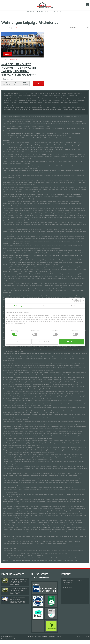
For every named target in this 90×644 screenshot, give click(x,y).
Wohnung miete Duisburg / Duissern (17, 145)
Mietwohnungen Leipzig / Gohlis (75, 274)
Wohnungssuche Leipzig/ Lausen (11, 469)
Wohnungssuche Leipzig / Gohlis (73, 276)
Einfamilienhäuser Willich (10, 548)
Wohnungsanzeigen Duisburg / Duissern (74, 145)
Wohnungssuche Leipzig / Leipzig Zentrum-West (15, 396)
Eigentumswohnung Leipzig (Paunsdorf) (34, 215)
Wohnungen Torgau (51, 541)
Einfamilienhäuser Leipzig (73, 213)
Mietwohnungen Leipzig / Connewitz (43, 260)
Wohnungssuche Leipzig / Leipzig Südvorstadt (67, 347)
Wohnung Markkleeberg (27, 483)
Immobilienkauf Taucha (58, 532)
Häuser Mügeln (22, 494)
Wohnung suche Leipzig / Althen (75, 222)
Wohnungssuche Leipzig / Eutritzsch (48, 269)
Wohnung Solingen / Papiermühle (74, 523)
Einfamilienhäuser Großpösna (31, 168)
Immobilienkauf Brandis (70, 128)
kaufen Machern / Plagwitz (50, 473)
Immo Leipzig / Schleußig (10, 455)
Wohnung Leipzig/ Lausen (45, 469)
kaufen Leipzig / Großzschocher (11, 290)
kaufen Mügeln (30, 494)
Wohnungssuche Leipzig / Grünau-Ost (57, 297)
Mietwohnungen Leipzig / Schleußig (42, 455)
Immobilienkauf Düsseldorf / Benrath (45, 159)
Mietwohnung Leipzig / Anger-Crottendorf (74, 236)
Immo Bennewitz (8, 117)
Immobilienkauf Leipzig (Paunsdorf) (34, 220)
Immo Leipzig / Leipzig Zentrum (11, 354)
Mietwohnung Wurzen (41, 551)
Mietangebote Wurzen (17, 551)
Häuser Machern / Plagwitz (36, 473)
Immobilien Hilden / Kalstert (28, 185)
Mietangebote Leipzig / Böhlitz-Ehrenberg (31, 250)
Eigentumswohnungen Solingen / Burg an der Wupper (17, 511)
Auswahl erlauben (45, 342)
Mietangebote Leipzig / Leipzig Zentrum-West (33, 391)
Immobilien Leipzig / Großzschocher (62, 290)
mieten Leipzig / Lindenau (15, 405)
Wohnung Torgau (35, 544)
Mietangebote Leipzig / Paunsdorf (66, 431)
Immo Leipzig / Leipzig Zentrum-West (13, 391)
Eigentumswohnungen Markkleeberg (12, 478)
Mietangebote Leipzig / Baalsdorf (24, 246)
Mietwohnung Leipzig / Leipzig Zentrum (70, 354)
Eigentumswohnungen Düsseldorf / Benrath (14, 154)
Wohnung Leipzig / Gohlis (28, 279)
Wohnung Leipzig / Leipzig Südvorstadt (37, 349)
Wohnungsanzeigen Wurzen (23, 553)
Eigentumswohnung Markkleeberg (30, 478)
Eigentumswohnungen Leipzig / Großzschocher (15, 283)
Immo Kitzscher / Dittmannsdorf (11, 201)
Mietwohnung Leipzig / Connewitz (61, 260)
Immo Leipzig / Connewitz (10, 260)
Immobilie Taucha (28, 532)
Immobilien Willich (46, 546)
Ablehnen (19, 342)
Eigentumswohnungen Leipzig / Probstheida (14, 448)
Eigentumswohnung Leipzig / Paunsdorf (34, 431)
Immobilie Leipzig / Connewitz (35, 265)
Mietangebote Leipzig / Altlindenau (26, 229)
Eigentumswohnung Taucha (26, 527)
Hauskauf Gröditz (59, 175)
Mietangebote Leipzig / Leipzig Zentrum (29, 354)
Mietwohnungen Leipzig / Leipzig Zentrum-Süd (55, 382)
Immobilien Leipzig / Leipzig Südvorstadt (13, 351)
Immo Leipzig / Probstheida (53, 448)
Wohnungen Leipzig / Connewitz (77, 260)
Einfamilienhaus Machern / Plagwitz (49, 476)
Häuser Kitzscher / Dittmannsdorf (44, 201)
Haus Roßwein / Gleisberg (44, 499)
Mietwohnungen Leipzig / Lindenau (41, 401)
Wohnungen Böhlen (51, 133)
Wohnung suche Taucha (32, 530)
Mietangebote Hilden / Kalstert (23, 180)
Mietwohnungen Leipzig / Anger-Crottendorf (52, 236)
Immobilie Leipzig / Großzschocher (44, 290)
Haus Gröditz (14, 175)
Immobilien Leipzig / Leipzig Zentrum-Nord (42, 370)
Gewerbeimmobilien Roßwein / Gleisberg (13, 499)
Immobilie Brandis (40, 128)
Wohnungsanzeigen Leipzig (58, 211)
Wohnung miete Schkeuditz (72, 506)
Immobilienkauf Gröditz (69, 175)
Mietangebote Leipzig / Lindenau (24, 401)
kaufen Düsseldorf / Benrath (77, 157)
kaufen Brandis (31, 128)
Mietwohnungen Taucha (58, 527)
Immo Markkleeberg (44, 478)
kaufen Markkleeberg (38, 483)
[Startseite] (45, 5)
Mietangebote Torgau (16, 541)
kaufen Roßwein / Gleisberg (72, 499)
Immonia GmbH (13, 639)
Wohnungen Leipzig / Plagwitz (72, 440)
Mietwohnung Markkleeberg (10, 480)
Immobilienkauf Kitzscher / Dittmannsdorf (58, 204)
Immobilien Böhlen (62, 135)
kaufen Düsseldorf (48, 150)
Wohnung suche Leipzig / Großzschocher (13, 288)
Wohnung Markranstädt (42, 490)
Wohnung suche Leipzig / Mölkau (77, 415)
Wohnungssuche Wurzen (10, 553)
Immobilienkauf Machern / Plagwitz (31, 476)
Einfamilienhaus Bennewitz (16, 119)
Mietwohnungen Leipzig (57, 208)
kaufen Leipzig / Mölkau (59, 417)
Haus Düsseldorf (29, 150)
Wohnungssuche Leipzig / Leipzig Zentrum (69, 356)
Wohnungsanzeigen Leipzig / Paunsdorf (32, 436)
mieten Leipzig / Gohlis (52, 279)
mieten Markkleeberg (50, 483)
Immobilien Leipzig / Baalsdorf (16, 248)
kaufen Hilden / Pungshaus (71, 189)
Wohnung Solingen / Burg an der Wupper (18, 516)
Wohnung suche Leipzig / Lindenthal (31, 410)
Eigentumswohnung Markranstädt (30, 487)
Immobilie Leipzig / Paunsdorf (11, 438)
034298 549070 (30, 12)
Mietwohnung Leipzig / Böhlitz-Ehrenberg (73, 250)
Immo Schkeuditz (8, 506)
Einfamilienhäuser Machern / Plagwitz (68, 476)
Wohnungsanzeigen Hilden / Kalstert (55, 182)
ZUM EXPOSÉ (38, 84)
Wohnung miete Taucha (20, 530)
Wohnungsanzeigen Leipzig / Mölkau (29, 417)
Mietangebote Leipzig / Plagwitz (23, 440)
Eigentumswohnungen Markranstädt (12, 487)
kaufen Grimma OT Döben (56, 161)
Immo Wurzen (7, 551)
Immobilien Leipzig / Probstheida (28, 452)
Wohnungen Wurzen (52, 551)
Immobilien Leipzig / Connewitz (50, 265)
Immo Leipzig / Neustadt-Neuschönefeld (13, 422)
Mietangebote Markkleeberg (57, 478)
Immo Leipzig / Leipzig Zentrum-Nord (13, 363)
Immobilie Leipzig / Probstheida (11, 452)
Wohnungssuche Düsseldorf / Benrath (23, 157)
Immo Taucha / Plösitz (9, 537)
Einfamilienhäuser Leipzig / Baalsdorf (51, 248)
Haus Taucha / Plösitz (20, 537)
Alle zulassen (71, 342)
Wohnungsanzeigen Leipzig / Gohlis (12, 279)
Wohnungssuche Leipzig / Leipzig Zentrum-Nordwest (26, 377)
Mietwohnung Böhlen (40, 133)
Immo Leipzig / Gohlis (46, 274)
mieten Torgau (43, 544)
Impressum (31, 636)
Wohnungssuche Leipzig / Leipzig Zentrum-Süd (15, 387)
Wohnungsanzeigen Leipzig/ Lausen (29, 469)
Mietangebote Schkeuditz (19, 506)
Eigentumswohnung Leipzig (26, 208)
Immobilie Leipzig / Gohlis (65, 279)
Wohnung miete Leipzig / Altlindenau (19, 232)
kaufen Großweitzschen (45, 171)
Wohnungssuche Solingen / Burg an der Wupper (50, 513)
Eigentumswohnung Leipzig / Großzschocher (38, 283)
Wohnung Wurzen (35, 553)
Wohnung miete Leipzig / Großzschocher (72, 286)
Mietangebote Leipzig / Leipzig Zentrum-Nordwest (37, 372)
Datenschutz (52, 636)
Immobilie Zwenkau (61, 560)
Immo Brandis (7, 128)
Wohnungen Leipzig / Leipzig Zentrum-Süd (21, 384)
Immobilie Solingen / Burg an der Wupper (58, 516)
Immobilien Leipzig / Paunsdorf (26, 438)
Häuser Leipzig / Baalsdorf (52, 246)
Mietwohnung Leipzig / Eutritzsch (60, 267)
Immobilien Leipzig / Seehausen (11, 464)
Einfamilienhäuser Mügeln (14, 497)
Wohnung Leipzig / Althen (45, 225)
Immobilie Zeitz (20, 555)
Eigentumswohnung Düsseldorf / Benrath (36, 154)
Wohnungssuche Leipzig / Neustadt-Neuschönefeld (24, 426)
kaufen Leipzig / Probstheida (77, 450)
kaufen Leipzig (11, 213)
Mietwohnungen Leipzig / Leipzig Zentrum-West (57, 391)
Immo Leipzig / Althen (46, 222)
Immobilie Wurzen (53, 553)
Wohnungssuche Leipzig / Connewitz (49, 262)
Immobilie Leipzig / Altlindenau (41, 234)
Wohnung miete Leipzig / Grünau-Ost (19, 297)
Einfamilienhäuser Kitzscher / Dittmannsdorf (22, 206)
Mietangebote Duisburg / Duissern (26, 143)
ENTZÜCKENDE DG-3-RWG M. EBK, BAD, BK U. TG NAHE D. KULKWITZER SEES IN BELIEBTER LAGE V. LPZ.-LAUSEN (18, 583)
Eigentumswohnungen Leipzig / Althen (13, 222)
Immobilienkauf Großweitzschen (20, 173)
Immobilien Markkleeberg (74, 483)
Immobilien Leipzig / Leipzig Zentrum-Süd (41, 389)
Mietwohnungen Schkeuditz (33, 506)
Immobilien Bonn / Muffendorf (45, 126)
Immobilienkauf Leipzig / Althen (15, 227)
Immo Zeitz (6, 555)
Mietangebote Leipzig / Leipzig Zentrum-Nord (33, 363)
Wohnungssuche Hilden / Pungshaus (19, 189)
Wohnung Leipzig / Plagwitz (75, 443)
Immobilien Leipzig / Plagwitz (33, 445)
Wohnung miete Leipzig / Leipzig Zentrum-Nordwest (55, 375)
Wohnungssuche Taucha (45, 530)
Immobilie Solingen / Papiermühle (27, 525)
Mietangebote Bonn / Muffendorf (25, 121)
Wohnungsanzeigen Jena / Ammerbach (38, 196)
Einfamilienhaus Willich (78, 546)
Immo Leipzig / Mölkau (47, 415)
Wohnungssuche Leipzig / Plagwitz (41, 443)
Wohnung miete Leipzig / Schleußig (12, 457)
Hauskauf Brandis (59, 128)
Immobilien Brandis (49, 128)
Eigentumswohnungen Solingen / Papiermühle (15, 520)
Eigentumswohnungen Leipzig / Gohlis (13, 274)
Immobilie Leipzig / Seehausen (77, 462)
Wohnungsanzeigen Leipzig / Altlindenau (76, 232)
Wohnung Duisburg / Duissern (11, 147)
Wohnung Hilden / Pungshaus (56, 189)
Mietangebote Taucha (46, 527)
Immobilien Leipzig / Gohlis (78, 279)
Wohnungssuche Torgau (9, 544)
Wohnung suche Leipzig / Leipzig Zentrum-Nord (69, 365)
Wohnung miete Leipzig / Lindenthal (12, 410)
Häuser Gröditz (22, 175)
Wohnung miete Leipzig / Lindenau (12, 403)
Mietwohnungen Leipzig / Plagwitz (40, 440)
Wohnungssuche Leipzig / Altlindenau (56, 232)
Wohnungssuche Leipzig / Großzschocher (34, 288)
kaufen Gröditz (30, 175)
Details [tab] (45, 306)
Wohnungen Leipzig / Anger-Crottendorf (13, 239)
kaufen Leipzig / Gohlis (40, 279)
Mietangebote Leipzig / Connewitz (25, 260)
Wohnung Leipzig (69, 211)
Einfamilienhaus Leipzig (60, 213)
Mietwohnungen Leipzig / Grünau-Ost (45, 295)
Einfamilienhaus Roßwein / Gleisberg (73, 501)
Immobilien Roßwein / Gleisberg (22, 501)
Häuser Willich (21, 546)
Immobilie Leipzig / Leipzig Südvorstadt (75, 349)
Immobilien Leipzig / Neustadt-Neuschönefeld (58, 429)
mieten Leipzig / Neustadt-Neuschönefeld (14, 429)
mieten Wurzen (44, 553)
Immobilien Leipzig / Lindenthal (50, 412)
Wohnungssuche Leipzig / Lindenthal (49, 410)
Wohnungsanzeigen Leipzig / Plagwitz (59, 443)
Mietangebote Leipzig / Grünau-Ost (26, 295)
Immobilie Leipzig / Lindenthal (35, 412)
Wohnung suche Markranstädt (71, 487)
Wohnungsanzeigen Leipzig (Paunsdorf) (38, 218)
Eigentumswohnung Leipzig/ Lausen (32, 466)
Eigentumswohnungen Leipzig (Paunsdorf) (14, 215)
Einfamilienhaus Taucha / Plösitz (32, 539)
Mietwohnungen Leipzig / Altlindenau (44, 229)
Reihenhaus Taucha (8, 530)
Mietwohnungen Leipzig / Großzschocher (14, 286)
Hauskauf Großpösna (71, 166)
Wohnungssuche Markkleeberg (70, 480)
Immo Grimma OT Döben (42, 161)
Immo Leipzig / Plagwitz (9, 440)
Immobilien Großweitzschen (72, 171)
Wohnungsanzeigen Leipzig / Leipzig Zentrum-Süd (39, 387)
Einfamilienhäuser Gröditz (14, 178)
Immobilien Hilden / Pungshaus (18, 192)
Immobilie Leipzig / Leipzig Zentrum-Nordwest (42, 379)
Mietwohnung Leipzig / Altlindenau (62, 229)
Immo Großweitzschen (9, 171)
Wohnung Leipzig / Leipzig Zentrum (35, 358)
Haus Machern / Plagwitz (23, 473)
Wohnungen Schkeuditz (59, 506)
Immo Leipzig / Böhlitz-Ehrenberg (12, 250)
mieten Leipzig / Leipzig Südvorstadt (56, 349)
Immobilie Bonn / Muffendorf (30, 126)
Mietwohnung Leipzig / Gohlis (11, 276)
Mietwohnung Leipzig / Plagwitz (56, 440)
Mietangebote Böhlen (16, 133)
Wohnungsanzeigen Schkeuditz (35, 509)
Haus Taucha (78, 530)
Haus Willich (14, 546)
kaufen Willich (29, 546)
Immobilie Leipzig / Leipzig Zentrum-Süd (20, 389)
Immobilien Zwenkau (72, 560)
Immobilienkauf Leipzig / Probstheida (45, 452)
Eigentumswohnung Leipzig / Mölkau (32, 415)
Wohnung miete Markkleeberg (39, 480)
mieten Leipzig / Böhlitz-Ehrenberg (60, 255)
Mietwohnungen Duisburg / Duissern (44, 143)
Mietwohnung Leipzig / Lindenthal (61, 408)
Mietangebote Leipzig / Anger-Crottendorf (31, 236)
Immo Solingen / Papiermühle (56, 520)
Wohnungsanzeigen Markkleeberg (12, 483)
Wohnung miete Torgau (62, 541)
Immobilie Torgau (52, 544)
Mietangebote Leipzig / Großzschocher (75, 283)
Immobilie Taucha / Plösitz (57, 537)
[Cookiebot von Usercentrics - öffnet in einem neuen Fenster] (73, 301)
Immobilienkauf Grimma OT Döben (22, 164)
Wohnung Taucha (70, 530)
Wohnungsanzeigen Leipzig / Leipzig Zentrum (15, 358)
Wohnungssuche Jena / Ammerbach (19, 196)
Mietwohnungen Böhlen (28, 133)
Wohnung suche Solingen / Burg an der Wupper (26, 513)
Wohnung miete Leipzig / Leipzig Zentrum (26, 356)
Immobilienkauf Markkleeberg (11, 485)
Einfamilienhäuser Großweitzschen (54, 173)
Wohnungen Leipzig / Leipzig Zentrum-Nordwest (29, 375)
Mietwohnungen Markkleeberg (72, 478)
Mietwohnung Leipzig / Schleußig (59, 455)
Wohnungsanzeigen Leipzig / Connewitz (68, 262)
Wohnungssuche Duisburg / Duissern (55, 145)
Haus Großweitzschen (21, 171)
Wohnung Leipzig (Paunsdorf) (55, 218)
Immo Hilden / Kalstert (9, 180)
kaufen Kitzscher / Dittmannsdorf (61, 201)
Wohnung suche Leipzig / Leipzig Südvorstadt (44, 347)
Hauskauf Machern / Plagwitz (15, 476)
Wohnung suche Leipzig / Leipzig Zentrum (47, 356)
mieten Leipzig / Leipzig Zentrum (52, 358)
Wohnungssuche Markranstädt (11, 490)
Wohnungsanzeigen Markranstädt (28, 490)
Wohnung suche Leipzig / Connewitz (31, 262)
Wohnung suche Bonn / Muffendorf (30, 124)
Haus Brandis (15, 128)
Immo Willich (7, 546)
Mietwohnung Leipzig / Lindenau (59, 401)
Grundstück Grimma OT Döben (28, 161)
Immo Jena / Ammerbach (50, 194)
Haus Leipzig (77, 211)
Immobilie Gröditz (39, 175)
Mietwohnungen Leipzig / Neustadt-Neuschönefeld (60, 422)
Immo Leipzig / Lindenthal (10, 408)
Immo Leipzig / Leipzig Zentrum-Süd (12, 382)
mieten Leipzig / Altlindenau (26, 234)
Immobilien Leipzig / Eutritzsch (45, 272)
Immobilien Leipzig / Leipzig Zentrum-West (42, 398)
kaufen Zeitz (13, 555)
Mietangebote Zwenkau (18, 558)
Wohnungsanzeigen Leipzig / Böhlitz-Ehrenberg (21, 255)
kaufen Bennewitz (35, 117)
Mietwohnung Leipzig (69, 208)
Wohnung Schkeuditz (48, 509)
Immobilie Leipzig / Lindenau (29, 405)
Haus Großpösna (17, 166)
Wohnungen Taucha (81, 527)
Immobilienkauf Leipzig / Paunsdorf (43, 438)
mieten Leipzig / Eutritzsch (15, 272)
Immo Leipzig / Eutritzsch (10, 267)
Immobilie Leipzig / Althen (70, 225)
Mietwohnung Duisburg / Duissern (62, 143)
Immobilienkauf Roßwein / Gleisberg (54, 501)
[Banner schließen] (83, 301)
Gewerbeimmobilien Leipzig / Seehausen (13, 462)
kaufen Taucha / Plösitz (44, 537)
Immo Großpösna (8, 166)
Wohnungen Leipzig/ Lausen (60, 466)
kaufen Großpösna (37, 166)
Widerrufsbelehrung (41, 636)
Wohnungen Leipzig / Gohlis (25, 276)
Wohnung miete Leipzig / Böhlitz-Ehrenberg (34, 253)
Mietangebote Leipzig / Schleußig (24, 455)
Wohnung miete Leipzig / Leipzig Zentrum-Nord (45, 365)
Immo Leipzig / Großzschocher (57, 283)
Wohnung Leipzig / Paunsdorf (49, 436)
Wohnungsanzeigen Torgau (23, 544)
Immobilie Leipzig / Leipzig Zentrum (70, 358)
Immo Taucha (37, 527)
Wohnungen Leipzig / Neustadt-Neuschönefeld (28, 424)
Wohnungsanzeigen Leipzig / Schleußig (67, 457)
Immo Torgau (7, 541)
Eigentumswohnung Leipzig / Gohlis (31, 274)
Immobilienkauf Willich (66, 546)
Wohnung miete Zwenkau (67, 558)
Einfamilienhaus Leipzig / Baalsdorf (33, 248)
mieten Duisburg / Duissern (26, 147)
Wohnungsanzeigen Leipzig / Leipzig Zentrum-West (40, 396)
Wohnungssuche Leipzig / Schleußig (48, 457)
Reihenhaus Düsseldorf (18, 150)
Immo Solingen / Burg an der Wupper (65, 511)
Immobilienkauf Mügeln (70, 494)
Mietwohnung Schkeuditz (46, 506)
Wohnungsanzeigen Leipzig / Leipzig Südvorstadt (15, 349)
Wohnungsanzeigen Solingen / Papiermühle (55, 523)
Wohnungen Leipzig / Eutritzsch (76, 267)
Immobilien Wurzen (63, 553)
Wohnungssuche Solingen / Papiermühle (34, 523)
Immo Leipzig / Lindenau (10, 401)
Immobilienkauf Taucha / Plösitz (16, 539)
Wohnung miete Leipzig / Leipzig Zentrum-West (45, 394)
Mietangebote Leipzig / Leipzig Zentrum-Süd (33, 382)
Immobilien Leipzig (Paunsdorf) (17, 220)
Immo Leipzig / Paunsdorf (51, 431)
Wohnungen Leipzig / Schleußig (76, 455)
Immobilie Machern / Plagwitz (64, 473)
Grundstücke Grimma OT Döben (11, 161)
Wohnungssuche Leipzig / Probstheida (24, 450)
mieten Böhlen (43, 135)
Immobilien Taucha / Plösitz (71, 537)
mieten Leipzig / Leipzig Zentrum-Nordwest (19, 379)
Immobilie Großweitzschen (58, 171)
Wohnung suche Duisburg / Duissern (36, 145)
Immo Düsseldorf (8, 150)
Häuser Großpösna (27, 166)
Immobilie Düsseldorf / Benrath (11, 159)
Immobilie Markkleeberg (62, 483)
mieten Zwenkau (52, 560)
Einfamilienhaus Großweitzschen (36, 173)
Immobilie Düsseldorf (59, 150)
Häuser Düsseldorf (38, 150)
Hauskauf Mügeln (59, 494)
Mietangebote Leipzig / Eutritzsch (25, 267)
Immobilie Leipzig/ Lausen (70, 469)
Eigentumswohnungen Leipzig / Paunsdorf (14, 431)
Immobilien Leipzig (37, 213)
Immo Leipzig (36, 208)
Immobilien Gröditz (49, 175)
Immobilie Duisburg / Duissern (41, 147)
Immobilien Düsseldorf (70, 150)
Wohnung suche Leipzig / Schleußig (30, 457)
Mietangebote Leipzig (46, 208)
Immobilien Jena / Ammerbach (17, 199)
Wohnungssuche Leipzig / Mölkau (12, 417)
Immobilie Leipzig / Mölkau (72, 417)
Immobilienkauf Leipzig (48, 213)
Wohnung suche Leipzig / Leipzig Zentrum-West (68, 394)
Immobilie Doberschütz (57, 138)
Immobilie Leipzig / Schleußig (29, 459)
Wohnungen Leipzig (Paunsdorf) (66, 215)
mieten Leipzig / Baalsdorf (65, 246)
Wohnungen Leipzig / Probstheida (69, 448)
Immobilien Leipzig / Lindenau (44, 405)
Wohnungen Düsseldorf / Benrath (69, 154)
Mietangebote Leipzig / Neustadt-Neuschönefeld (36, 422)
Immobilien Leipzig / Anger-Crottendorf (19, 243)
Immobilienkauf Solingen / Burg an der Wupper (20, 518)
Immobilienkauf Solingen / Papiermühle (64, 525)
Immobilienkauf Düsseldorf (16, 152)
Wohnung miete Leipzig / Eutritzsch (12, 269)
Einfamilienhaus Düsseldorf (30, 152)
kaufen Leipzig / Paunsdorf (64, 436)
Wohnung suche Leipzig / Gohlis (57, 276)
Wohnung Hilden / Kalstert (71, 182)
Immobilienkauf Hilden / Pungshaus (35, 192)
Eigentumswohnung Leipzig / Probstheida (36, 448)
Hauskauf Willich (55, 546)
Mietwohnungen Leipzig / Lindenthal (43, 408)
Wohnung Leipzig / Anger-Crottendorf (43, 241)
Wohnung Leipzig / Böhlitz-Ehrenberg (42, 255)
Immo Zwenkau (7, 558)
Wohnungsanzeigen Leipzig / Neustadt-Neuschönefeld (50, 426)
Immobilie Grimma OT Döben (70, 161)
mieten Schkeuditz (59, 509)
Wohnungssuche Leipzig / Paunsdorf (12, 436)
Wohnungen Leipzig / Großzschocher (53, 286)
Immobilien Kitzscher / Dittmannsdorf (20, 204)
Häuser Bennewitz (26, 117)
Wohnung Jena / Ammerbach (55, 196)
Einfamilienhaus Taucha (70, 532)
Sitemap (59, 636)
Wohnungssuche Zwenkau (15, 560)
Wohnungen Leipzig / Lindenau (75, 401)
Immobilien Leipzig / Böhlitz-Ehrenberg (19, 257)
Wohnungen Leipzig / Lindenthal (78, 408)
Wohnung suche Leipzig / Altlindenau (37, 232)
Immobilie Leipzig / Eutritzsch (30, 272)
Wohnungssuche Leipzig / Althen (11, 225)
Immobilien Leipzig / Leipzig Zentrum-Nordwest (65, 379)
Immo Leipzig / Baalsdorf (10, 246)
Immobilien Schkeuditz (81, 509)
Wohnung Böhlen (35, 135)
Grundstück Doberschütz (23, 138)
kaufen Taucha (11, 532)
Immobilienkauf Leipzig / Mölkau (20, 419)
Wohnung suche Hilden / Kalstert (20, 182)
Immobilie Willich (37, 546)
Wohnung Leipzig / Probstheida (62, 450)
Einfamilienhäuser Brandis (14, 131)
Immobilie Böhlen (52, 135)
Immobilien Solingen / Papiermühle (45, 525)
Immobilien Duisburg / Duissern (56, 147)
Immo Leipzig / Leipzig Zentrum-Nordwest (14, 372)
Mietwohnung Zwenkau (43, 558)
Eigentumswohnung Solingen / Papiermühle (37, 520)
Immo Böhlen (7, 133)
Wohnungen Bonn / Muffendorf (76, 121)
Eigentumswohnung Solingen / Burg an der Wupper (43, 511)
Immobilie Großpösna (47, 166)
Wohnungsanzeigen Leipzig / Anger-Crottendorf (21, 241)
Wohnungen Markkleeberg (24, 480)
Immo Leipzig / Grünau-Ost (10, 295)
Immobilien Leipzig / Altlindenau (57, 234)
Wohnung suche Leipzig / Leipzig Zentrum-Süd (67, 384)
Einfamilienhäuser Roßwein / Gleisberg (13, 504)
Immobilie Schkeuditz (69, 509)
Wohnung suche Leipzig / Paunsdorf (74, 433)
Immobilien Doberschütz (69, 138)
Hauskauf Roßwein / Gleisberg (37, 501)
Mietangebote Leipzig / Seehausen (46, 462)
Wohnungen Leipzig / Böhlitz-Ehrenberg (13, 253)
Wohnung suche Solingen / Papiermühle (13, 523)
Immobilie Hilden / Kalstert (14, 185)
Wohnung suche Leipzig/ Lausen (75, 466)
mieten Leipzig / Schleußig (15, 459)
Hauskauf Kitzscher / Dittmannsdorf (39, 204)
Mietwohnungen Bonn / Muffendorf (42, 121)
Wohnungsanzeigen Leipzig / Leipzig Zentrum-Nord (40, 368)
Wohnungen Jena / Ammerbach (65, 194)
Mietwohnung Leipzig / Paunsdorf (22, 433)
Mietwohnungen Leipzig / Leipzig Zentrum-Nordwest (62, 372)
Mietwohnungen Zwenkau (30, 558)
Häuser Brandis (22, 128)
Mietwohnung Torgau (40, 541)
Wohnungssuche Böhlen (9, 135)
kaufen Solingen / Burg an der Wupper (38, 516)
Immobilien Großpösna (59, 166)
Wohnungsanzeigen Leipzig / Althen (29, 225)
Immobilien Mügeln (49, 494)
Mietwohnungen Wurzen (29, 551)
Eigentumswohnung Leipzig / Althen (32, 222)
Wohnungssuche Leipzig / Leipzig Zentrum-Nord (15, 368)
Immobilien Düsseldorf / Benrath (28, 159)
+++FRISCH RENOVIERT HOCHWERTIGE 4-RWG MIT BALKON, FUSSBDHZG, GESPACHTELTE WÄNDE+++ (19, 69)
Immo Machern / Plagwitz (10, 473)
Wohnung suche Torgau (74, 541)
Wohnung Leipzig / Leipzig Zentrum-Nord (63, 368)
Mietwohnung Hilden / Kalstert (55, 180)
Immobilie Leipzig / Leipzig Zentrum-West (21, 398)
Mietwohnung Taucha (70, 527)
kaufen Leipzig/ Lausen (57, 469)
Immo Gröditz (7, 175)
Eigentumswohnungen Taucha (11, 527)
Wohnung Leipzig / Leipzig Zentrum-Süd (62, 387)
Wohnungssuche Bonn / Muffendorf (48, 124)
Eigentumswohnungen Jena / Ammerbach (14, 194)
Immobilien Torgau (61, 544)
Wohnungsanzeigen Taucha (58, 530)
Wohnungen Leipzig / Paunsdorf (38, 433)
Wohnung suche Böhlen (75, 133)
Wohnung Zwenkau (42, 560)
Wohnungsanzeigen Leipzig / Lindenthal (69, 410)
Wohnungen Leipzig (80, 208)
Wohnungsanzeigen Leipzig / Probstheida (44, 450)
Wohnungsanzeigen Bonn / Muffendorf (67, 124)
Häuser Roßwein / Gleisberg (58, 499)
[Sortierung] (79, 28)
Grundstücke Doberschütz (10, 138)
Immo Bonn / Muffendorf (10, 121)
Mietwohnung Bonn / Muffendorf (59, 121)
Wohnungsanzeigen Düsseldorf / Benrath (44, 157)
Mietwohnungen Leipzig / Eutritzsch (42, 267)
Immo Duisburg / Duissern (10, 143)
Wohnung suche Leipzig (32, 211)
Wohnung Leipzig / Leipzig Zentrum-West (63, 396)
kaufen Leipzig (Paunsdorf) (70, 218)
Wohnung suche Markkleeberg (55, 480)
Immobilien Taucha (38, 532)
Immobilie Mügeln (39, 494)
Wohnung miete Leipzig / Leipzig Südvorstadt (21, 347)
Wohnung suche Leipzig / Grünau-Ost (38, 297)
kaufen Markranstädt (54, 490)
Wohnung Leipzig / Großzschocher (76, 288)
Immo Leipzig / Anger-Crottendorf (12, 236)
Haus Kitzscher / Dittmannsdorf (27, 201)
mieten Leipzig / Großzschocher (27, 290)
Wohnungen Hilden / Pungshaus (66, 187)
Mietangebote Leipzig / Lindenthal (25, 408)
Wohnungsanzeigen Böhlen (23, 135)
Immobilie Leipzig (27, 213)
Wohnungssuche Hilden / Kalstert (37, 182)
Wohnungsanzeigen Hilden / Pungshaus (38, 189)
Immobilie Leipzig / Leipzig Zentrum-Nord (21, 370)
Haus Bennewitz (16, 117)
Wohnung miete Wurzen (64, 551)
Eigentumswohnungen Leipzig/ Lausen (13, 466)
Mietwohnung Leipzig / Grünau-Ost (63, 295)
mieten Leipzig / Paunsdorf (77, 436)
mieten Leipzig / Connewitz (20, 265)
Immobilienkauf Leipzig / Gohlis (11, 281)
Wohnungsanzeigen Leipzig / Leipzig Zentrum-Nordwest (53, 377)
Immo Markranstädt (44, 487)
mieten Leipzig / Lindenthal (20, 412)
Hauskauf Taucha (47, 532)
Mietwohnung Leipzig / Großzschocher (34, 286)
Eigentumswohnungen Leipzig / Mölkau (13, 415)
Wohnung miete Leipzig (19, 211)
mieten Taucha (19, 532)
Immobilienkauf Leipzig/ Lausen (15, 471)
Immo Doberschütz (35, 138)
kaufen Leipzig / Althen (57, 225)
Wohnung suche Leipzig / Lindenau (30, 403)
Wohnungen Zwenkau (55, 558)
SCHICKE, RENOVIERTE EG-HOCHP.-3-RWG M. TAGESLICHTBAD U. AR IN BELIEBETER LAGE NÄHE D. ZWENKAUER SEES (18, 601)
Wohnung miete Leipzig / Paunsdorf (56, 433)
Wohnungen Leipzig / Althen (59, 222)
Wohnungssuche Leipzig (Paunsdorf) (19, 218)
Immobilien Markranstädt (79, 490)
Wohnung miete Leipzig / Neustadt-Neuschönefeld (52, 424)
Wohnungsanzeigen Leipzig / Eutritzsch (67, 269)
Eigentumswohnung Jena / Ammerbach (34, 194)
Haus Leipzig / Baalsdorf (39, 246)
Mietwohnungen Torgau (28, 541)
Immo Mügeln (7, 494)
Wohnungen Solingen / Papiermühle (73, 520)
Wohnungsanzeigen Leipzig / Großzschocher (56, 288)
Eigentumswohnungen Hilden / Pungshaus (14, 187)
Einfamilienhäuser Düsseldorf (45, 152)
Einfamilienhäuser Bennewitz (30, 119)
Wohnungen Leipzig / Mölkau (61, 415)
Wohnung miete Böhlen (62, 133)
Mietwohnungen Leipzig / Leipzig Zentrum (50, 354)
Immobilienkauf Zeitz (39, 555)
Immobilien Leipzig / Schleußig (44, 459)
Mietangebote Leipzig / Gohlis (59, 274)
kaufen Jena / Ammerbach (69, 196)
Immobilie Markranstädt (66, 490)
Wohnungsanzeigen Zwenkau (29, 560)
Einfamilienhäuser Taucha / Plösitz (49, 539)
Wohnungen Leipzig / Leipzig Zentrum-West (22, 394)
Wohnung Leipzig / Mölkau (46, 417)
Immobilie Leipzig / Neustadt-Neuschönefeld (35, 429)
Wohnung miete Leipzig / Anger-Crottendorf (34, 239)
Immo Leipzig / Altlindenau (10, 229)
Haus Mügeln (14, 494)
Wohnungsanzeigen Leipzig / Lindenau (66, 403)
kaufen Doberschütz (45, 138)
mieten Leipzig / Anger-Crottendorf (61, 241)
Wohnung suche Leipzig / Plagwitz (23, 443)
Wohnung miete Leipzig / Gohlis (41, 276)
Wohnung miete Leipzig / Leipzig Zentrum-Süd (43, 384)
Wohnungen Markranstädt (56, 487)
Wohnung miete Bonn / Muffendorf (12, 124)
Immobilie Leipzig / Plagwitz (19, 445)
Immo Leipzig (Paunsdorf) (51, 215)
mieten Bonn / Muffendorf (16, 126)
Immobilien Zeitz (29, 555)
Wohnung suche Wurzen (77, 551)
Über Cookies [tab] (72, 306)
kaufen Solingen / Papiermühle (11, 525)
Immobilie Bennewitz (46, 117)
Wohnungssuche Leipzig (44, 211)
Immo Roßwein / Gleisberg (31, 499)
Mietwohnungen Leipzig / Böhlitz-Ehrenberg (52, 250)
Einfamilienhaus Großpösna (16, 168)
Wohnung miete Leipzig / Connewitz (12, 262)
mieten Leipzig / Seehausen (62, 462)
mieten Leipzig (19, 213)
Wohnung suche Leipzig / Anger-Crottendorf (57, 239)
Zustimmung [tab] (18, 306)
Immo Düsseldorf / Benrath (53, 154)
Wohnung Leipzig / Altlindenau (11, 234)
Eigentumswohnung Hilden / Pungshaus (35, 187)
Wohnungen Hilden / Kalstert (70, 180)
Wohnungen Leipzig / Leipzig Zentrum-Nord (22, 365)
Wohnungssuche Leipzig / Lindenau (48, 403)
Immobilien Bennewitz (57, 117)
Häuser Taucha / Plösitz (32, 537)
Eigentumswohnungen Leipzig (11, 208)
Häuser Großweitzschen (33, 171)
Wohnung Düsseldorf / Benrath (62, 157)
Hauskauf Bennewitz (68, 117)
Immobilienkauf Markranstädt (11, 492)
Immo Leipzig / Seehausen (30, 462)
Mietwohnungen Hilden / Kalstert (39, 180)
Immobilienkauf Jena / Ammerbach (34, 199)
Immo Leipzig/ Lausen (47, 466)
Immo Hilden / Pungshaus (51, 187)
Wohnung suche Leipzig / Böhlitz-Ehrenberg (56, 253)
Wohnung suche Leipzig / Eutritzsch (30, 269)
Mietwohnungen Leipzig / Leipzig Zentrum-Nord (57, 363)
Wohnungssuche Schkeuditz (19, 509)
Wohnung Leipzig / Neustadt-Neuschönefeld (75, 426)
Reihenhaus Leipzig (8, 211)
